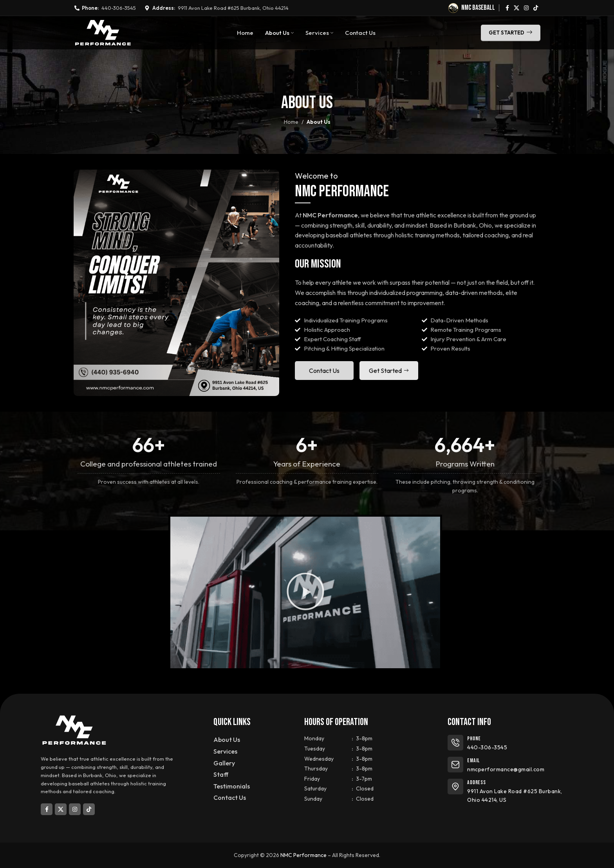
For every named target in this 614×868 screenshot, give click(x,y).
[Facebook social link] (507, 8)
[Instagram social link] (526, 8)
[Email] (455, 765)
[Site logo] (103, 32)
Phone (474, 739)
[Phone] (455, 743)
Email (473, 760)
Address (477, 782)
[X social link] (516, 8)
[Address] (455, 787)
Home (291, 122)
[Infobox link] (472, 8)
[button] (305, 592)
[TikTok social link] (536, 8)
